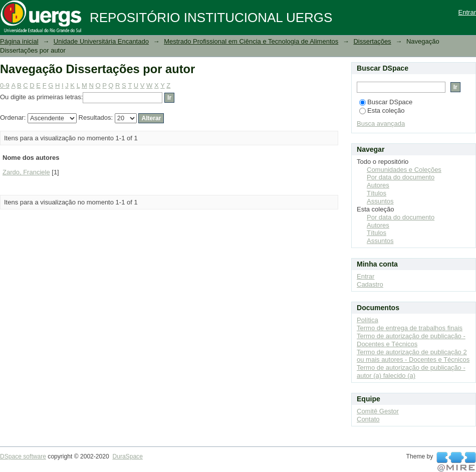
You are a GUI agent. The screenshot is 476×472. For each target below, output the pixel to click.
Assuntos (380, 201)
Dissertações (372, 41)
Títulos (377, 193)
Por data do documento (401, 177)
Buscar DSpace (386, 102)
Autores (378, 185)
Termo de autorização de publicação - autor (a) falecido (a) (411, 372)
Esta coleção (382, 110)
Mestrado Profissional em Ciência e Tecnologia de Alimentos (251, 41)
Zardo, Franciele (26, 172)
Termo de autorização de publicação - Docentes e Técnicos (411, 340)
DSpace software (23, 456)
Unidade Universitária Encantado (101, 41)
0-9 (5, 85)
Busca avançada (381, 124)
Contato (368, 419)
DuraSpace (127, 456)
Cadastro (370, 284)
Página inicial (19, 41)
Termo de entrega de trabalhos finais (410, 328)
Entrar (467, 12)
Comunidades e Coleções (404, 170)
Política (368, 320)
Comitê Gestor (378, 411)
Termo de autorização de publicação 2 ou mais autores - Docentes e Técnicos (413, 356)
